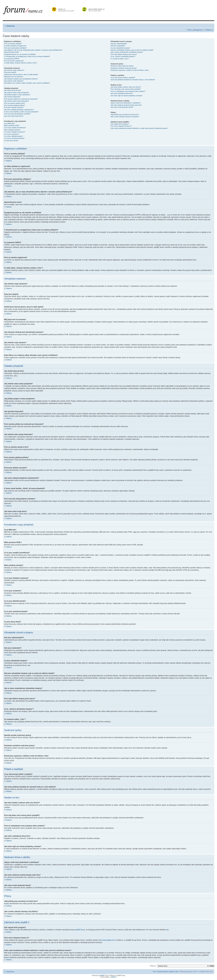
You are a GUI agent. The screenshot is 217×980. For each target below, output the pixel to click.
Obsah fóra (11, 26)
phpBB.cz (114, 977)
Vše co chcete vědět (97, 10)
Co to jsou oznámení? (12, 134)
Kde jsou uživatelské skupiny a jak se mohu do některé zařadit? (132, 50)
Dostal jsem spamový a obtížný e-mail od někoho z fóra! (130, 70)
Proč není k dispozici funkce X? (121, 126)
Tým (154, 971)
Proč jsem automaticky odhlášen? (16, 48)
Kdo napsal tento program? (120, 124)
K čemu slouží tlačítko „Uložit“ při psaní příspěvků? (21, 112)
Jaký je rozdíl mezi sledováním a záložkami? (126, 103)
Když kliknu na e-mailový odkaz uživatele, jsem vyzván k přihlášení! (27, 83)
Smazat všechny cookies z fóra (168, 971)
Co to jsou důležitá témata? (13, 136)
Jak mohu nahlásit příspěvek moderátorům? (19, 110)
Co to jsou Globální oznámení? (15, 132)
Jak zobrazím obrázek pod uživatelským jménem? (21, 79)
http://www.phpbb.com (107, 940)
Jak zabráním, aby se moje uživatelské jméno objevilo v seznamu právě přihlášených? (33, 50)
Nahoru (9, 161)
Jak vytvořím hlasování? (12, 97)
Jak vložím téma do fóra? (13, 90)
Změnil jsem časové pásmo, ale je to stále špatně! (21, 74)
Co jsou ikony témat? (11, 140)
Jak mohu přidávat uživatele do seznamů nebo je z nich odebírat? (133, 80)
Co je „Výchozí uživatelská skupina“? (123, 56)
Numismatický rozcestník (66, 10)
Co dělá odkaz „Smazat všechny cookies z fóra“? (21, 63)
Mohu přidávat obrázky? (12, 130)
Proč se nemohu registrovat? (14, 61)
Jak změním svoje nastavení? (14, 70)
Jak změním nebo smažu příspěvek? (17, 93)
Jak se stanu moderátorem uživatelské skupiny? (127, 52)
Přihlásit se (209, 30)
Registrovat (199, 30)
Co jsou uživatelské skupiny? (120, 48)
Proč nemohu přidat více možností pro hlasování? (21, 99)
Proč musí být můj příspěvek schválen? (17, 114)
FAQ (190, 30)
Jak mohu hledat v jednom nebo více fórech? (126, 87)
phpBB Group (80, 930)
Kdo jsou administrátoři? (119, 44)
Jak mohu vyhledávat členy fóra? (122, 93)
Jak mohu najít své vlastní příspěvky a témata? (126, 96)
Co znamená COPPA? (12, 59)
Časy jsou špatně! (10, 72)
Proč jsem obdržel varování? (14, 107)
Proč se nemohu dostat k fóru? (15, 103)
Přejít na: (153, 966)
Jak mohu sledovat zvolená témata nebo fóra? (126, 105)
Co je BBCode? (9, 123)
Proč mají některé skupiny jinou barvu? (124, 54)
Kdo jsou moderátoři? (118, 46)
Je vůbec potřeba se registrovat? (15, 46)
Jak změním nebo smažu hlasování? (17, 101)
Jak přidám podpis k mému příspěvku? (17, 95)
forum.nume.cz (27, 11)
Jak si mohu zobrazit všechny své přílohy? (125, 117)
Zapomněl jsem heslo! (12, 52)
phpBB (102, 975)
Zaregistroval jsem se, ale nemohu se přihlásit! (20, 54)
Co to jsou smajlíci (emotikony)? (15, 128)
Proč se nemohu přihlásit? (13, 44)
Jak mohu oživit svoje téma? (14, 116)
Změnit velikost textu (211, 25)
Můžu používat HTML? (12, 125)
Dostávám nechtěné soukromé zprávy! (124, 68)
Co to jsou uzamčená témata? (14, 138)
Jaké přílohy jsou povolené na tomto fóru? (125, 115)
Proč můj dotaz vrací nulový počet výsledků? (126, 89)
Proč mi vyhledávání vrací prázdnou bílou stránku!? (128, 91)
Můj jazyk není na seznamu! (14, 77)
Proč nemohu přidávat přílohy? (15, 105)
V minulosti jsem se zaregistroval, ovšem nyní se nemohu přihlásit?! (27, 56)
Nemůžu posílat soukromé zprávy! (122, 66)
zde (167, 930)
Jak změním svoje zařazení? (14, 81)
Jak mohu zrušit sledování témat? (122, 107)
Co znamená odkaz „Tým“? (120, 59)
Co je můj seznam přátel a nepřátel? (123, 78)
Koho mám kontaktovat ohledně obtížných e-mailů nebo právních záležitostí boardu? (139, 128)
